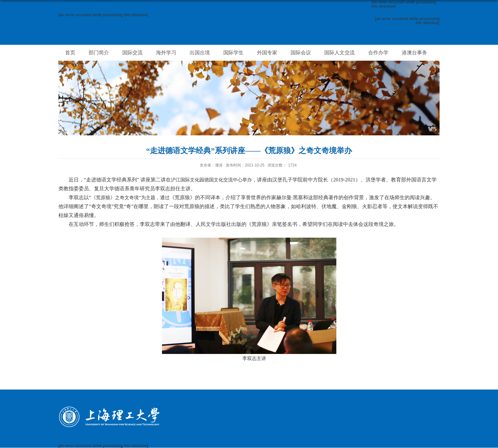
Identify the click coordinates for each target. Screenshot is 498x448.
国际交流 (132, 53)
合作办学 (378, 53)
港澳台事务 (414, 53)
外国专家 (267, 53)
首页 (70, 53)
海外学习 (166, 53)
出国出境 (200, 53)
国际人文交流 (340, 53)
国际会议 (301, 53)
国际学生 (233, 53)
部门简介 (99, 53)
